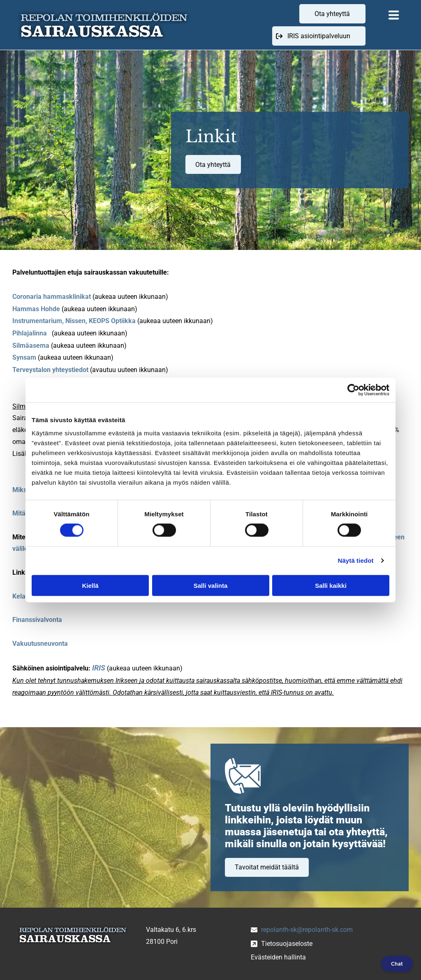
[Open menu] (394, 14)
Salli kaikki (331, 585)
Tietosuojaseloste (287, 944)
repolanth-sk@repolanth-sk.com (307, 930)
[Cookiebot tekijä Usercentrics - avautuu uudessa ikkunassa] (353, 390)
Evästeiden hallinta (278, 957)
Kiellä (90, 585)
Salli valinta (211, 585)
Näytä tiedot (356, 560)
